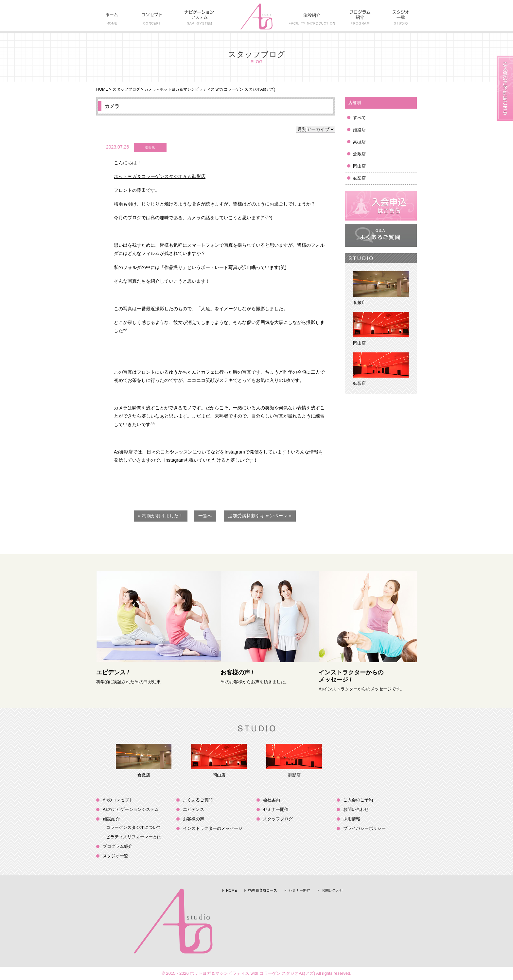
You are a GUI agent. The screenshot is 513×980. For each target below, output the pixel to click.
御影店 (359, 178)
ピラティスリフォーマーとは (134, 837)
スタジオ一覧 (115, 856)
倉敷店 (359, 154)
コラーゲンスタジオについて (134, 827)
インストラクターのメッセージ (213, 828)
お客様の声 (194, 819)
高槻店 (359, 142)
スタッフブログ (126, 89)
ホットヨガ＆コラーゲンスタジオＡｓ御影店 (160, 176)
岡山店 (359, 166)
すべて (359, 118)
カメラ (112, 106)
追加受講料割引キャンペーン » (260, 516)
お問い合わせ (356, 809)
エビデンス (194, 809)
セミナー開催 (276, 809)
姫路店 (359, 130)
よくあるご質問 (198, 800)
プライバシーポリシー (364, 828)
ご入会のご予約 (358, 800)
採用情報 (352, 819)
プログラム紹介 (118, 846)
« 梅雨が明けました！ (161, 516)
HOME (102, 89)
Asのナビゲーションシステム (131, 809)
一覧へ (205, 516)
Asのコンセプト (118, 800)
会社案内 (272, 800)
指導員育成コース (263, 890)
